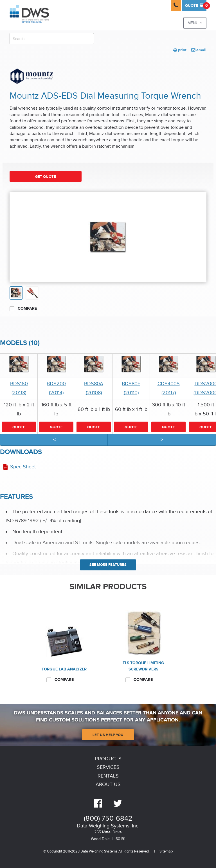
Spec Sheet (23, 467)
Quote (196, 6)
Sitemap (166, 852)
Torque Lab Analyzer (64, 669)
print (180, 50)
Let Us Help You (108, 735)
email (199, 50)
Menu (195, 23)
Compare (23, 309)
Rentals (108, 776)
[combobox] (52, 39)
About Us (108, 784)
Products (108, 759)
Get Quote (46, 177)
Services (108, 767)
